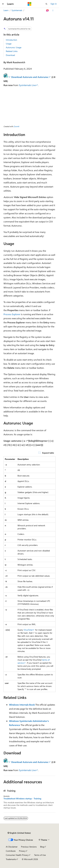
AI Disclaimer (12, 847)
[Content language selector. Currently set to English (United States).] (19, 833)
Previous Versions (29, 847)
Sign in (54, 4)
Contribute (11, 851)
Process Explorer (12, 314)
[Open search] (46, 4)
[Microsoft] (29, 4)
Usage (9, 44)
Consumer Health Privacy (17, 855)
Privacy (22, 851)
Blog (42, 847)
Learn (6, 10)
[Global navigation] (3, 4)
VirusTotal (28, 630)
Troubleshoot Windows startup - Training (22, 799)
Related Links (12, 51)
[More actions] (53, 10)
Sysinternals (17, 10)
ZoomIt (16, 126)
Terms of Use (40, 855)
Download (10, 55)
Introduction (11, 40)
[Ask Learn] (48, 10)
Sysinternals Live (27, 85)
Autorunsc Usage (14, 47)
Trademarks (11, 859)
